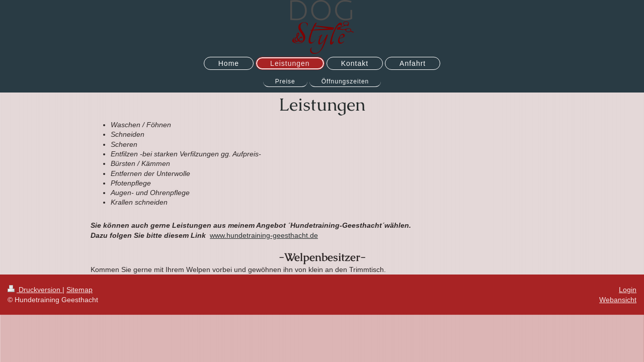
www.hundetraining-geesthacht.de (264, 235)
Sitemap (79, 290)
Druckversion (35, 290)
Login (628, 290)
